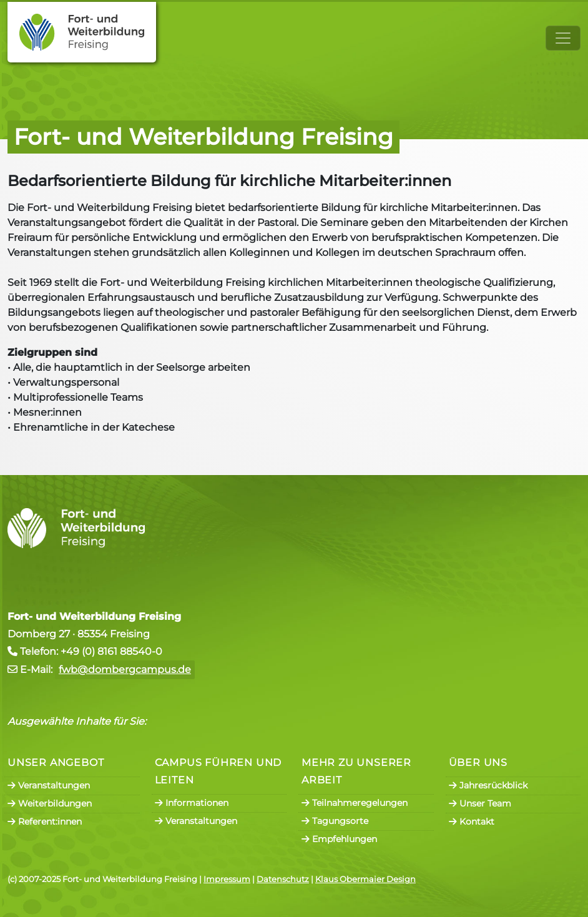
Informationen (192, 803)
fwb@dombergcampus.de (125, 669)
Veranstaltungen (49, 785)
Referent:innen (45, 821)
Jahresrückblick (488, 785)
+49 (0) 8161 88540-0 (111, 651)
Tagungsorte (335, 821)
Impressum (227, 879)
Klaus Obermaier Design (365, 879)
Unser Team (480, 803)
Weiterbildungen (50, 803)
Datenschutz (283, 879)
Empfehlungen (339, 839)
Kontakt (472, 821)
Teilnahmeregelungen (355, 803)
